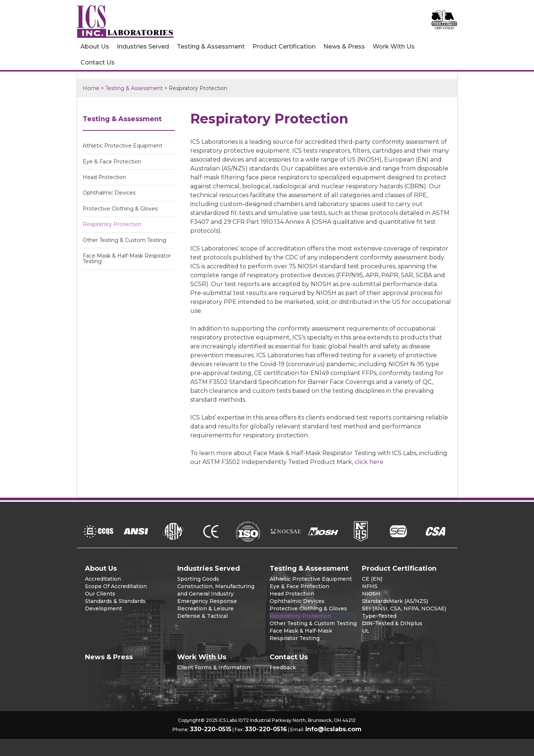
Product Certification (284, 47)
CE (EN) (372, 579)
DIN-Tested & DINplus (392, 623)
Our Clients (100, 594)
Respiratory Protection (112, 224)
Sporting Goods (198, 579)
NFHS (370, 586)
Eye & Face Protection (112, 162)
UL (366, 631)
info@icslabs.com (333, 729)
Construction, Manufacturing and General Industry (216, 590)
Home (91, 88)
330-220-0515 (211, 729)
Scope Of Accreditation (116, 586)
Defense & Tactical (202, 616)
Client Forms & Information (214, 667)
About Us (95, 47)
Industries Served (143, 47)
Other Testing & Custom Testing (124, 240)
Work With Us (394, 47)
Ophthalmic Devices (109, 193)
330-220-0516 (266, 729)
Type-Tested (379, 616)
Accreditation (103, 579)
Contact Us (98, 62)
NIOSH (371, 594)
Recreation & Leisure (205, 609)
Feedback (283, 667)
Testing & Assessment (211, 47)
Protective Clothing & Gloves (120, 209)
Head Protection (104, 177)
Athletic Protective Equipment (123, 146)
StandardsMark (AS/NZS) (395, 601)
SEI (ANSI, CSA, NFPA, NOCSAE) (404, 609)
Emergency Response (207, 601)
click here (369, 462)
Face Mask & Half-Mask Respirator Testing (127, 258)
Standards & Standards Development (115, 605)
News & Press (344, 47)
